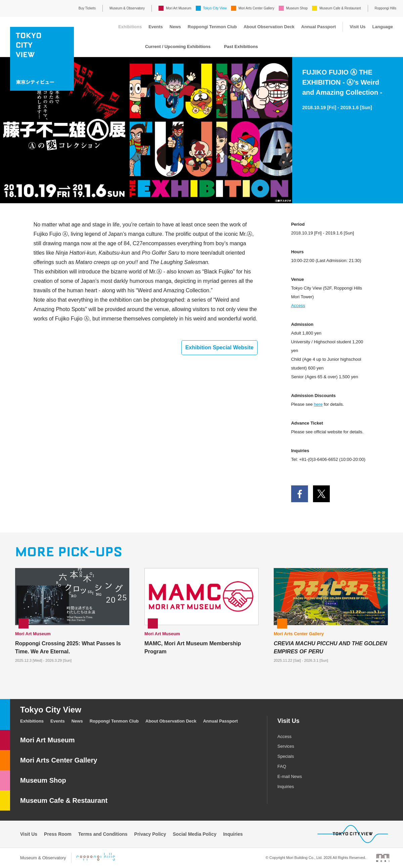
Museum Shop (297, 8)
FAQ (282, 766)
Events (156, 27)
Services (286, 746)
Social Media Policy (195, 834)
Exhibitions (130, 27)
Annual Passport (319, 27)
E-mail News (290, 776)
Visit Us (357, 27)
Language (383, 27)
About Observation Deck (269, 27)
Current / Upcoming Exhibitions (178, 47)
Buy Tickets (87, 8)
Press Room (58, 834)
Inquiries (286, 787)
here (318, 404)
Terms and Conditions (103, 834)
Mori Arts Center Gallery (256, 8)
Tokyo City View (215, 8)
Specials (286, 756)
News (175, 27)
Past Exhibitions (241, 47)
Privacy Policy (150, 834)
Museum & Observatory (127, 8)
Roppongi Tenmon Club (212, 27)
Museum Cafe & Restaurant (340, 8)
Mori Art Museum (179, 8)
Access (298, 306)
